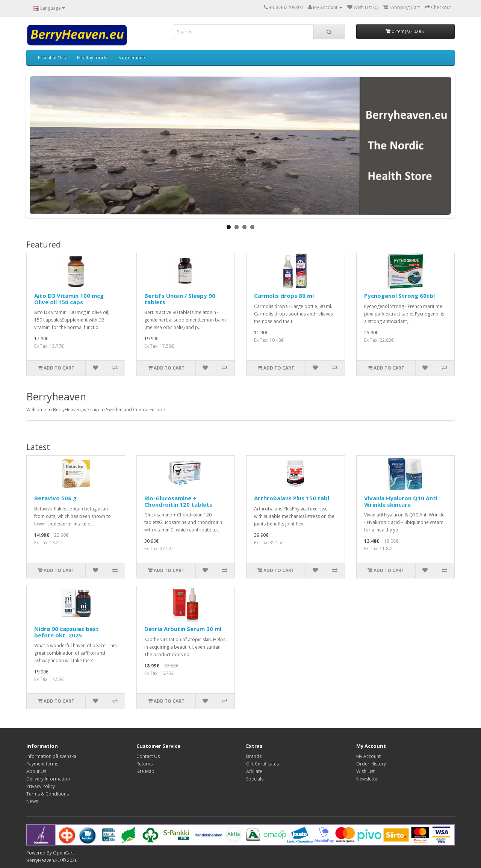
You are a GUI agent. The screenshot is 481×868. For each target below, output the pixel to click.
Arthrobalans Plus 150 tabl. (292, 498)
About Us (36, 771)
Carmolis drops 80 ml (284, 296)
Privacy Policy (41, 786)
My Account (368, 756)
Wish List (365, 771)
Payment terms (42, 764)
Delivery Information (48, 779)
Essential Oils (52, 58)
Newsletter (368, 779)
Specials (255, 779)
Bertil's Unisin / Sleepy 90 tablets (180, 299)
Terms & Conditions (48, 794)
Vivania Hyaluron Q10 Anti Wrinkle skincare (401, 501)
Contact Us (148, 756)
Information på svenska (51, 756)
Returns (144, 764)
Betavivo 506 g (55, 498)
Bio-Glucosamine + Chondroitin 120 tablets (178, 501)
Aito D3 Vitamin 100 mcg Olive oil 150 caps (69, 299)
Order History (371, 764)
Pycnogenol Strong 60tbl (399, 296)
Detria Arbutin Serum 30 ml (183, 629)
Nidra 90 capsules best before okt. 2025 (67, 632)
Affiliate (254, 771)
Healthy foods (92, 58)
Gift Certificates (262, 764)
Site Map (145, 771)
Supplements (132, 58)
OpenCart (64, 853)
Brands (254, 756)
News (32, 801)
